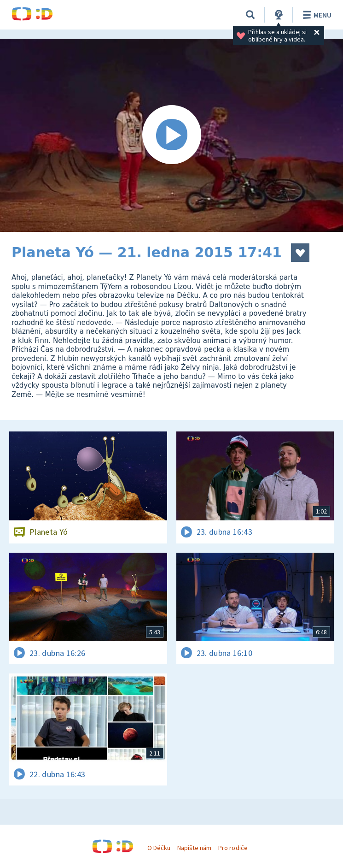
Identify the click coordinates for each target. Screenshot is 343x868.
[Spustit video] (171, 135)
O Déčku (159, 848)
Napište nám (194, 848)
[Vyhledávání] (250, 15)
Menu (316, 15)
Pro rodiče (233, 848)
